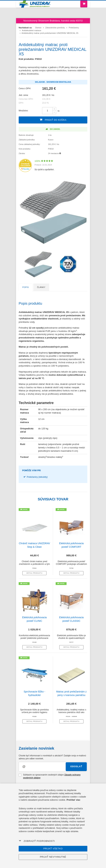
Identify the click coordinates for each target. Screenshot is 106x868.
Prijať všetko (53, 849)
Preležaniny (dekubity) (37, 477)
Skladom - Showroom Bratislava (53, 82)
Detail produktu (34, 573)
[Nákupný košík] (84, 4)
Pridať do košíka (53, 120)
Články (41, 287)
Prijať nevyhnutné (53, 857)
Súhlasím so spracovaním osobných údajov (50, 776)
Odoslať (76, 766)
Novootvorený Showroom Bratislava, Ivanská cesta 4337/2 (53, 21)
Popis (26, 287)
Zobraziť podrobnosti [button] (37, 841)
